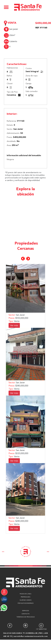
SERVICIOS (25, 611)
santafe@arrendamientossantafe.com (31, 636)
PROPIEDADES (25, 597)
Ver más (14, 325)
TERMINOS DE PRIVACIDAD (26, 617)
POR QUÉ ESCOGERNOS (26, 603)
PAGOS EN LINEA (26, 594)
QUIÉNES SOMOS (26, 600)
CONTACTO (26, 614)
